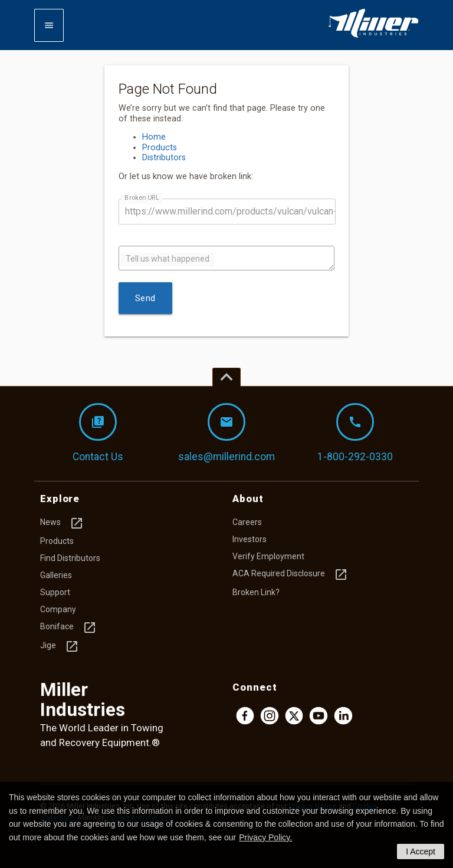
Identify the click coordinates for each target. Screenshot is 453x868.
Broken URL (142, 197)
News (62, 523)
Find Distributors (70, 558)
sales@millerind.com (226, 433)
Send (145, 298)
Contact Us (98, 433)
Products (160, 148)
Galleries (56, 575)
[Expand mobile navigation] (49, 25)
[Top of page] (226, 377)
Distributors (164, 158)
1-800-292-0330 (355, 433)
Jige (60, 646)
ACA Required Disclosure (290, 575)
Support (55, 592)
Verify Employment (268, 556)
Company (58, 609)
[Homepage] (373, 35)
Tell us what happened (168, 259)
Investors (250, 539)
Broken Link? (256, 592)
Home (154, 137)
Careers (247, 522)
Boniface (68, 628)
